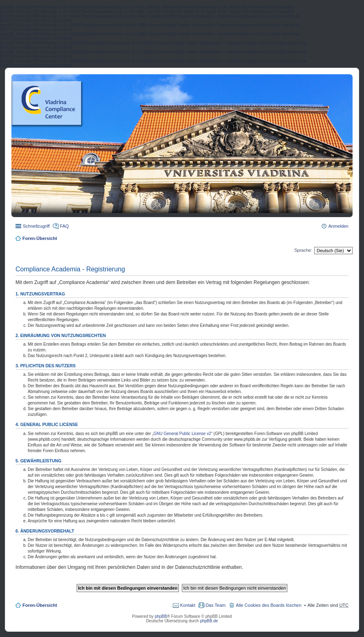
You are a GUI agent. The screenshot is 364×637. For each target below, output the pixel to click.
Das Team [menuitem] (215, 605)
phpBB (161, 616)
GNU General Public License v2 (182, 434)
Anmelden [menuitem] (338, 226)
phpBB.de (209, 621)
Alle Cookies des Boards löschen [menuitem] (268, 605)
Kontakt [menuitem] (188, 605)
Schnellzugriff (36, 226)
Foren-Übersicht (40, 238)
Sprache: (303, 250)
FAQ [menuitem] (64, 226)
